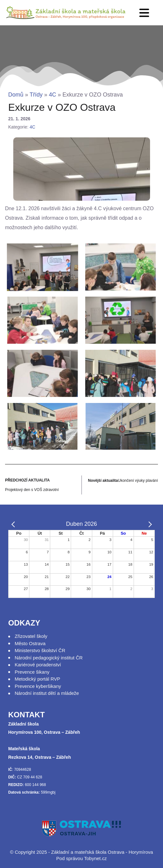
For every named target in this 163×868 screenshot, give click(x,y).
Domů (16, 95)
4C (53, 95)
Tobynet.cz (95, 858)
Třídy (36, 95)
